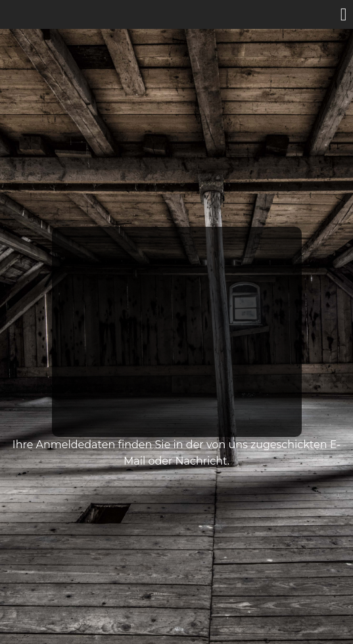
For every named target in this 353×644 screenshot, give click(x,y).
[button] (343, 15)
